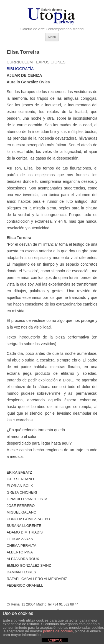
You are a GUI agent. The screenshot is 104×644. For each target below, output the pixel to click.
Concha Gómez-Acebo (28, 519)
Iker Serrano (20, 479)
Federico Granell (25, 585)
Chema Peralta (21, 546)
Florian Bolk (20, 486)
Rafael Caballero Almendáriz (37, 579)
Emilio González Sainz (29, 565)
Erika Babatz (19, 472)
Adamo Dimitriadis (25, 532)
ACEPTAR (55, 640)
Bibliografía (20, 69)
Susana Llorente (24, 526)
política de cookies (58, 631)
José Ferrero (21, 506)
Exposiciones (51, 62)
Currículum (20, 62)
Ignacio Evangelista (27, 499)
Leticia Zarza (20, 539)
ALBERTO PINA (20, 552)
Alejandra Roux (23, 559)
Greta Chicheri (22, 492)
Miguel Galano (21, 512)
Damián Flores (21, 572)
